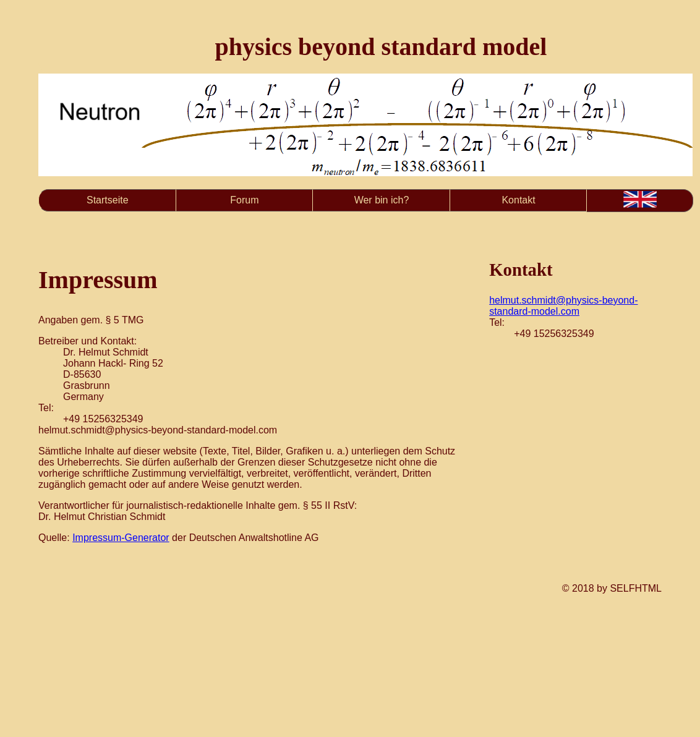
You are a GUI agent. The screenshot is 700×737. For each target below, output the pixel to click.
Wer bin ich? (382, 200)
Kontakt (518, 200)
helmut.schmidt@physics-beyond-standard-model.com (563, 306)
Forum (244, 200)
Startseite (108, 200)
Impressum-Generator (121, 538)
